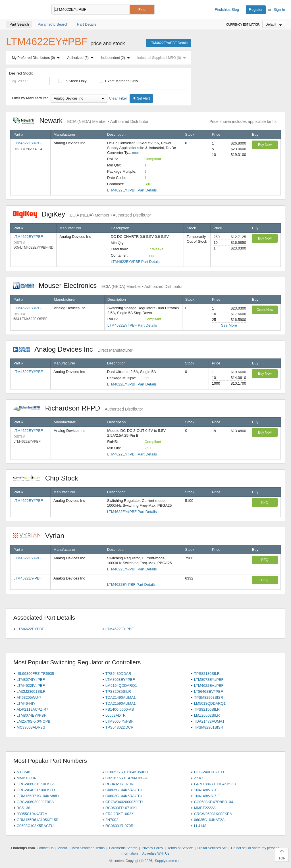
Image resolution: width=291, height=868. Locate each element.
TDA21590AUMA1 (121, 703)
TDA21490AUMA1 (121, 697)
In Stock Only (72, 81)
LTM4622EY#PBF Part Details (132, 190)
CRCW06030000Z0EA (35, 802)
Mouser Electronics (98, 285)
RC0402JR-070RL (120, 784)
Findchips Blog (227, 10)
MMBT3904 (26, 778)
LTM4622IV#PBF (31, 685)
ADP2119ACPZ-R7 (33, 709)
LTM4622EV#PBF (209, 685)
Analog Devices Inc (73, 349)
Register (256, 10)
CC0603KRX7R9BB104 (214, 802)
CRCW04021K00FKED (36, 790)
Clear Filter (118, 98)
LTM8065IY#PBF (119, 721)
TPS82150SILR (207, 709)
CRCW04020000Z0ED (124, 802)
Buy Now (265, 145)
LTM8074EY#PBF (32, 715)
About (62, 848)
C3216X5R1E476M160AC (127, 778)
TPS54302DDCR (119, 727)
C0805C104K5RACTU (124, 790)
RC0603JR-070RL (120, 826)
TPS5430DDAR (118, 674)
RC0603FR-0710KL (122, 808)
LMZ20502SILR (207, 715)
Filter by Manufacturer (30, 98)
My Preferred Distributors (37, 58)
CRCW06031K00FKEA (213, 814)
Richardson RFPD (78, 408)
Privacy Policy (152, 848)
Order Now (265, 310)
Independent (117, 58)
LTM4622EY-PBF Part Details (131, 584)
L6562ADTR (116, 715)
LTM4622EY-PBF (28, 578)
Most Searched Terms (88, 848)
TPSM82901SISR (209, 727)
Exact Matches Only (119, 81)
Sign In (279, 10)
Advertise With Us (156, 853)
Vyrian (41, 536)
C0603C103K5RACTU (35, 826)
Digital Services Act (212, 848)
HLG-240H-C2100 (209, 772)
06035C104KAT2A (209, 820)
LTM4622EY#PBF (28, 143)
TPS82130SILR (207, 674)
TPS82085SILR (118, 691)
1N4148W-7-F (206, 790)
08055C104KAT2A (32, 814)
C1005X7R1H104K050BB (127, 772)
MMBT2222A (205, 808)
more (136, 153)
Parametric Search (123, 848)
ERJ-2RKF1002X (120, 814)
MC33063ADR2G (31, 727)
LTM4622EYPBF (31, 629)
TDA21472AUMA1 (209, 721)
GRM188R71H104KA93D (215, 784)
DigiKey (82, 214)
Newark (81, 120)
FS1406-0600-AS (120, 709)
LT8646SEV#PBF (209, 691)
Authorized (82, 58)
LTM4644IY (26, 703)
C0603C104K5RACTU (124, 796)
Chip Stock (48, 478)
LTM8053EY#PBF (120, 680)
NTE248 (24, 772)
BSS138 (24, 808)
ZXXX (199, 778)
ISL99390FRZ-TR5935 (36, 674)
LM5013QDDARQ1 (210, 703)
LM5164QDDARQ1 (121, 685)
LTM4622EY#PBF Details (169, 43)
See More (229, 325)
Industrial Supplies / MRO (163, 58)
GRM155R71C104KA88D (38, 796)
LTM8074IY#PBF (31, 680)
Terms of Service (180, 848)
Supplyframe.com (168, 861)
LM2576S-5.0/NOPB (34, 721)
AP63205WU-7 (29, 697)
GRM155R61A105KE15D (38, 820)
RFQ (265, 502)
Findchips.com (24, 10)
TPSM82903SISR (209, 697)
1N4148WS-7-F (207, 796)
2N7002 (112, 820)
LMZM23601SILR (31, 691)
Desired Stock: (29, 78)
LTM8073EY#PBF (209, 680)
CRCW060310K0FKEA (36, 784)
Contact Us (45, 848)
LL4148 (200, 826)
